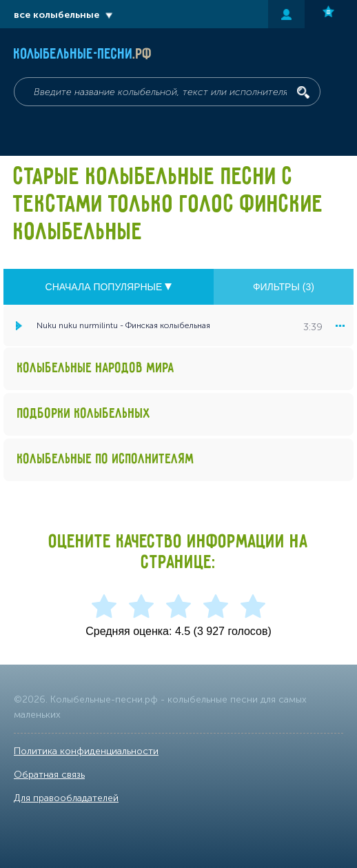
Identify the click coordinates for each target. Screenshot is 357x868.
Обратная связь (49, 775)
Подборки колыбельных (84, 414)
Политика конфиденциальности (86, 751)
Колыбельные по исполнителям (106, 460)
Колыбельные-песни (83, 54)
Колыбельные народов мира (96, 369)
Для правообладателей (66, 798)
